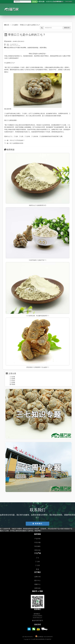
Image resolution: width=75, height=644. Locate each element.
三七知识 (12, 381)
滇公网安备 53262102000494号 (45, 637)
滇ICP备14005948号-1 (28, 637)
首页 (7, 25)
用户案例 (12, 384)
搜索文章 (67, 28)
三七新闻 (15, 25)
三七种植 (12, 383)
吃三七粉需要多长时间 (16, 143)
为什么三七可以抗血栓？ (17, 140)
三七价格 (12, 377)
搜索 (35, 2)
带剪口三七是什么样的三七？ (30, 25)
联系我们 (38, 524)
